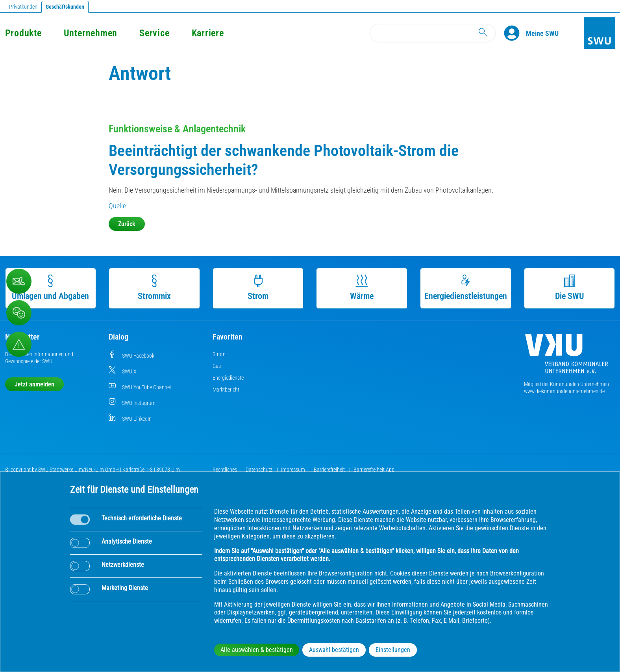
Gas (217, 366)
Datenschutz (260, 470)
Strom (258, 288)
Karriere (208, 33)
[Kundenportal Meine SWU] (542, 33)
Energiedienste (228, 378)
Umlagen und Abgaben (50, 288)
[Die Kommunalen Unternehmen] (566, 357)
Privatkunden (23, 7)
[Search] (433, 33)
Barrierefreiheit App (374, 470)
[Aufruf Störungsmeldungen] (19, 344)
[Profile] (515, 33)
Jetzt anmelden (34, 384)
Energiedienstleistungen (466, 288)
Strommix (154, 288)
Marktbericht (226, 390)
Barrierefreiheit (330, 470)
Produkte (23, 33)
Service (154, 33)
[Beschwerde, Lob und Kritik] (19, 281)
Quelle (117, 206)
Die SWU (570, 288)
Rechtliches (225, 470)
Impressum (294, 470)
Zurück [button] (127, 224)
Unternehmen (91, 33)
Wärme (362, 288)
